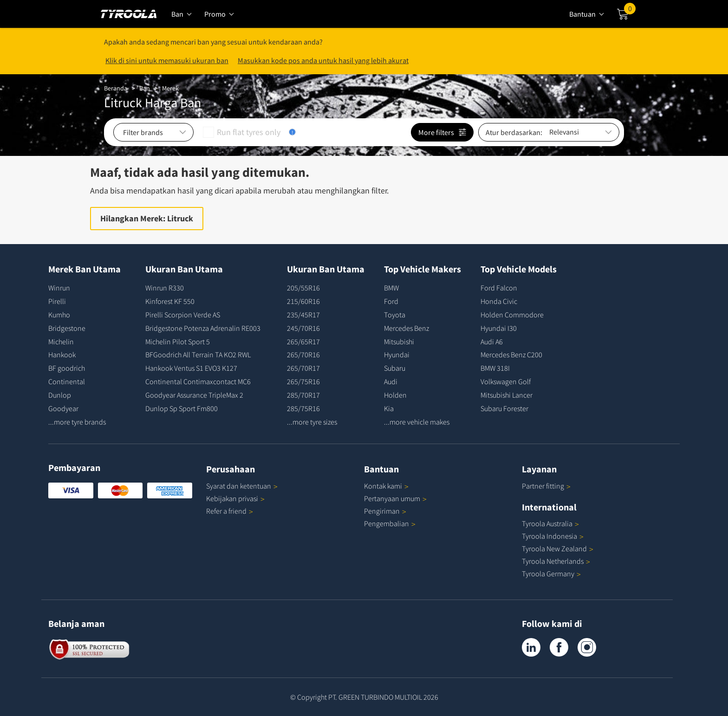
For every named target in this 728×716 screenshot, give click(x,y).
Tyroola (550, 523)
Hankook (62, 355)
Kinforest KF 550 (170, 301)
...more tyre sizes (312, 422)
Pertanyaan (395, 498)
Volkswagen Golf (506, 381)
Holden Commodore (512, 315)
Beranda (116, 88)
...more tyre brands (77, 422)
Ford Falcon (499, 288)
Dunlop (60, 395)
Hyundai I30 (499, 328)
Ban (145, 88)
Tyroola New (558, 548)
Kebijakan (235, 498)
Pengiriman (382, 511)
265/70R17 (303, 368)
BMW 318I (495, 368)
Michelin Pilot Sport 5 (178, 342)
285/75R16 (303, 408)
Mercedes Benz (406, 328)
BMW (391, 288)
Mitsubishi (399, 342)
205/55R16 (303, 288)
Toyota (395, 315)
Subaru (395, 368)
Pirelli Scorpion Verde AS (183, 315)
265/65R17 (303, 342)
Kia (389, 408)
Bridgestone (67, 328)
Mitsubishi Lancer (507, 395)
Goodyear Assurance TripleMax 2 (194, 395)
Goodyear (63, 408)
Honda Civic (499, 301)
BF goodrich (67, 368)
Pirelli (57, 301)
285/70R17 (303, 395)
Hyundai (397, 355)
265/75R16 (303, 381)
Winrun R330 (165, 288)
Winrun (59, 288)
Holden (395, 395)
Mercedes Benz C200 (511, 355)
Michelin (61, 342)
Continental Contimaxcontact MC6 (198, 381)
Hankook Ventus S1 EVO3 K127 (191, 368)
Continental (67, 381)
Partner (546, 486)
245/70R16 (303, 328)
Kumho (59, 315)
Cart (630, 11)
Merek (170, 88)
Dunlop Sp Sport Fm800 (182, 408)
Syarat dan (242, 486)
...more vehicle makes (417, 422)
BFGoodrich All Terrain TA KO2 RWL (198, 355)
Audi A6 (492, 342)
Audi (391, 381)
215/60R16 (303, 301)
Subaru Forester (504, 408)
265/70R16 (303, 355)
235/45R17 (303, 315)
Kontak (386, 486)
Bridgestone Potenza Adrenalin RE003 (203, 328)
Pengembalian (387, 523)
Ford (391, 301)
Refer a (230, 511)
